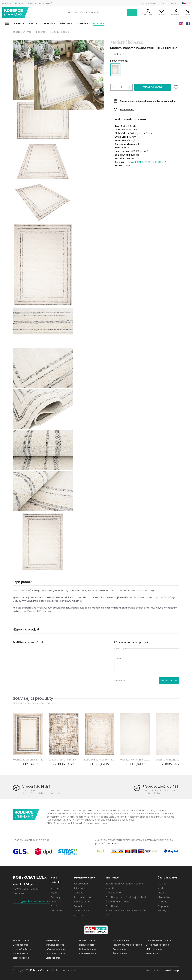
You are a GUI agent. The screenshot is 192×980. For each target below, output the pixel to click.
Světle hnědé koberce (157, 945)
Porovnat (175, 15)
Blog (163, 3)
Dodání (78, 906)
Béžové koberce (21, 940)
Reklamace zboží (83, 897)
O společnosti (149, 3)
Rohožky (50, 24)
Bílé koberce (52, 940)
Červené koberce (55, 945)
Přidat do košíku (153, 87)
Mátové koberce (154, 949)
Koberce (18, 24)
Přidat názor (169, 681)
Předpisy (78, 893)
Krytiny (34, 24)
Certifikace (112, 906)
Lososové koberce (22, 949)
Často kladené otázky (118, 902)
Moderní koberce (60, 32)
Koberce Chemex (15, 13)
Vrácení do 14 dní (36, 786)
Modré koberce (21, 953)
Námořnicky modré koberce (127, 945)
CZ (188, 3)
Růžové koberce (88, 953)
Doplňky (83, 24)
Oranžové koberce (56, 953)
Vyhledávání (132, 13)
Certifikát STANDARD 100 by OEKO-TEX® (147, 162)
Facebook (188, 24)
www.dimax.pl (171, 970)
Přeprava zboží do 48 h (161, 786)
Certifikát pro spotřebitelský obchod (126, 897)
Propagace (164, 906)
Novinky (99, 24)
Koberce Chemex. (40, 970)
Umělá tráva (58, 911)
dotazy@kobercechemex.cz (31, 901)
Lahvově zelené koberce (159, 940)
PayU (115, 844)
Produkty (163, 902)
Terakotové (152, 953)
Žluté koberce (120, 949)
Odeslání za (13, 3)
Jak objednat (127, 110)
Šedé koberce (120, 953)
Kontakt (174, 3)
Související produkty (33, 698)
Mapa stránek (113, 893)
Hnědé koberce (87, 940)
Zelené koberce (21, 958)
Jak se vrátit (80, 888)
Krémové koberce (55, 949)
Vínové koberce (121, 940)
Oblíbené (162, 15)
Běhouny (66, 24)
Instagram (181, 24)
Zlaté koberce (53, 958)
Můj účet (148, 15)
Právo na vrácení (40, 3)
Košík (187, 15)
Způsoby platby (82, 902)
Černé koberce (21, 945)
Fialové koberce (88, 945)
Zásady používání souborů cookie (124, 884)
